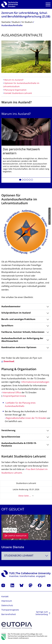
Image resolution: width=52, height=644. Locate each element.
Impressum (7, 601)
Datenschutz (7, 606)
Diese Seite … (25, 496)
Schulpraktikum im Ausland (16, 313)
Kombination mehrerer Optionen (19, 348)
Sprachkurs (7, 326)
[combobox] (26, 556)
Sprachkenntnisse (11, 437)
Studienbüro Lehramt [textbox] (19, 556)
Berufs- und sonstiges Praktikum (18, 319)
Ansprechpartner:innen (14, 396)
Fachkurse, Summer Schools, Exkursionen (23, 332)
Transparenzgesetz (10, 610)
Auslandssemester (11, 307)
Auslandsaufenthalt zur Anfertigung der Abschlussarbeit (22, 340)
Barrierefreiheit (9, 615)
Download (9, 362)
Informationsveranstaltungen (35, 382)
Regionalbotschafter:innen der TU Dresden (26, 418)
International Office (12, 393)
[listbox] (26, 150)
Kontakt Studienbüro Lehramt (18, 93)
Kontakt (5, 597)
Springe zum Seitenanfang (42, 613)
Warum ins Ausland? (14, 80)
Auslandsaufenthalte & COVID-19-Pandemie (19, 445)
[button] (20, 180)
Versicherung (8, 431)
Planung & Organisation (15, 90)
